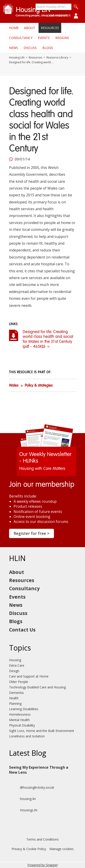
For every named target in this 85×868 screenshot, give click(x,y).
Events (44, 38)
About (30, 28)
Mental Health (19, 720)
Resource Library (57, 58)
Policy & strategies (39, 386)
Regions (62, 38)
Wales (14, 386)
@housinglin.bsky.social (32, 788)
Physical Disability (22, 725)
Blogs (48, 48)
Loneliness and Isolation (27, 736)
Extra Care (17, 665)
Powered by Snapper (43, 865)
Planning (15, 703)
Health (14, 698)
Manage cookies (62, 849)
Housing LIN (17, 58)
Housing (15, 660)
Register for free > (32, 533)
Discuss (30, 48)
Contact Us (22, 630)
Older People (19, 682)
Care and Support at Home (29, 676)
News (14, 48)
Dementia (16, 693)
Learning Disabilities (24, 709)
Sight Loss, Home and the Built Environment (42, 731)
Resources (50, 28)
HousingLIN (23, 810)
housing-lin (22, 799)
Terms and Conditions (42, 839)
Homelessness (20, 714)
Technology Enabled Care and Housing (37, 687)
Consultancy (21, 38)
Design (14, 671)
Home (14, 28)
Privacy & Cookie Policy (29, 849)
